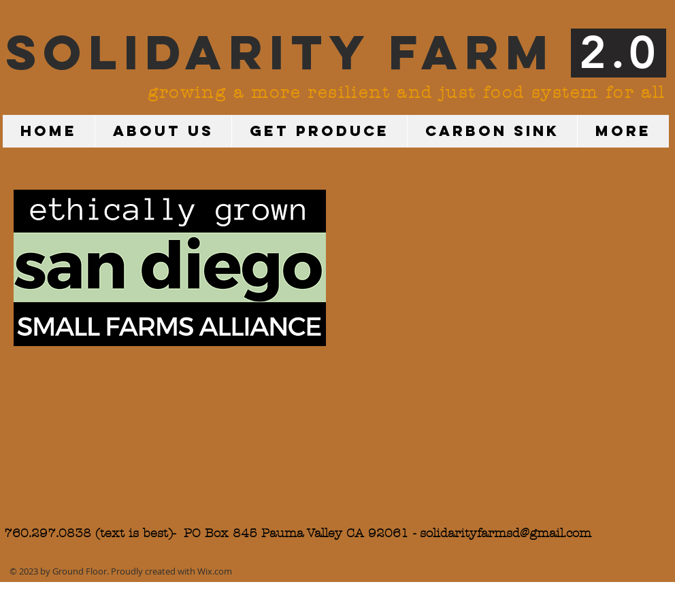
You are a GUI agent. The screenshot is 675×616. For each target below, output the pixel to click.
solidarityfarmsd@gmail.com (506, 533)
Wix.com (215, 571)
